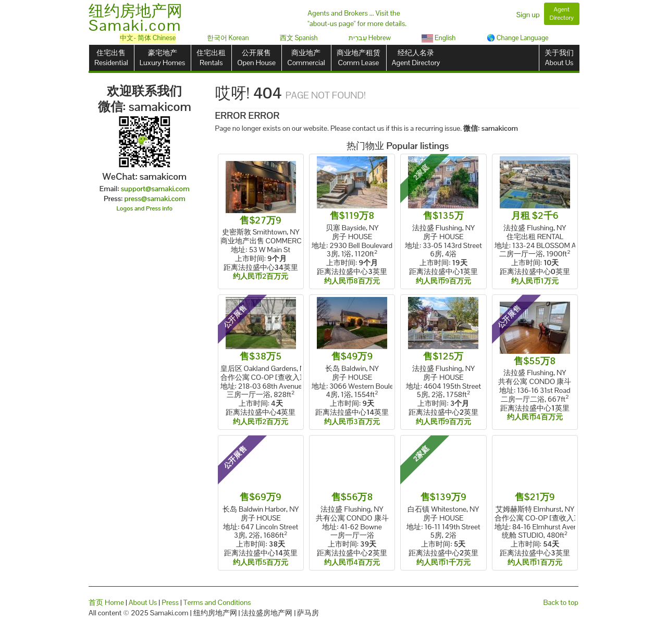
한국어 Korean (228, 38)
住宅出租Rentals (211, 58)
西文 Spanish (299, 38)
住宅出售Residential (111, 58)
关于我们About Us (559, 58)
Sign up (528, 15)
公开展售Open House (256, 58)
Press (170, 602)
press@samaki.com (155, 199)
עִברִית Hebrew (370, 38)
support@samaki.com (155, 189)
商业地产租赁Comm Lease (359, 58)
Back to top (561, 602)
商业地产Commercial (306, 58)
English (439, 38)
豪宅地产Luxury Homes (162, 58)
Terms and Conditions (217, 602)
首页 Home (106, 602)
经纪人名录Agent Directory (416, 58)
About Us (143, 602)
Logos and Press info (145, 208)
